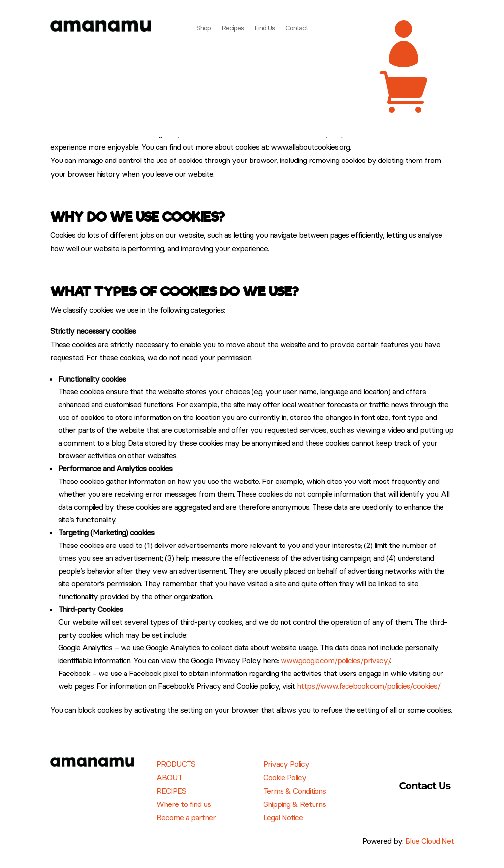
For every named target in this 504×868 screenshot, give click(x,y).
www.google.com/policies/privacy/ (335, 660)
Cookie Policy (285, 777)
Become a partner (186, 817)
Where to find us (184, 804)
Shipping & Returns (295, 804)
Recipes (233, 28)
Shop (204, 28)
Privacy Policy (286, 764)
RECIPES (171, 791)
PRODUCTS (176, 764)
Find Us (265, 28)
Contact (297, 28)
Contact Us (425, 786)
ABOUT (169, 777)
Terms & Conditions (295, 791)
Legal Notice (283, 817)
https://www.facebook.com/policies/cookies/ (368, 686)
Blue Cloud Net (429, 841)
